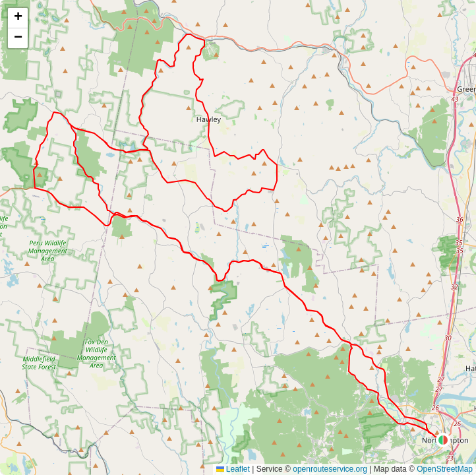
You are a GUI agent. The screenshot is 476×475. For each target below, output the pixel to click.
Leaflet (233, 469)
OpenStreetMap (445, 469)
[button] (443, 440)
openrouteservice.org (330, 469)
